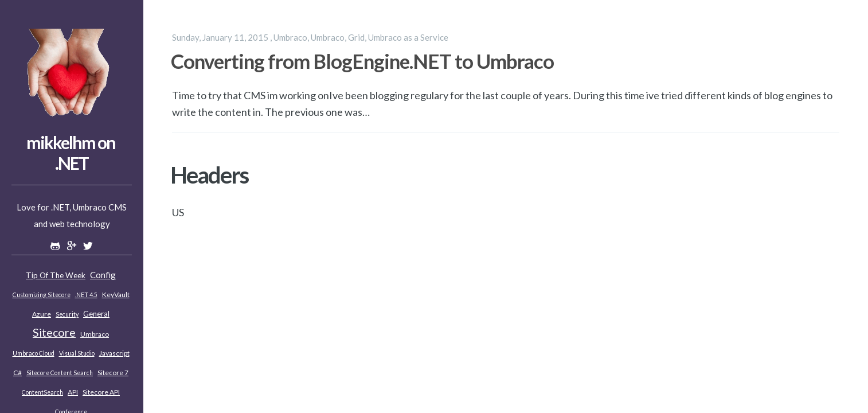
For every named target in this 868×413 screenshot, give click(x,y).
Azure (42, 314)
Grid (356, 37)
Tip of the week (56, 275)
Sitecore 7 (113, 373)
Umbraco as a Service (408, 37)
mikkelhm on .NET (71, 153)
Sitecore (54, 332)
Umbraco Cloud (34, 353)
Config (103, 275)
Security (67, 314)
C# (17, 373)
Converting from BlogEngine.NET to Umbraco (362, 61)
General (96, 314)
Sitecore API (101, 392)
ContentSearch (42, 392)
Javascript (114, 353)
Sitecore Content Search (60, 373)
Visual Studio (77, 353)
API (73, 392)
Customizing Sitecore (42, 295)
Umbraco (95, 334)
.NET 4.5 (86, 295)
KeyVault (116, 295)
